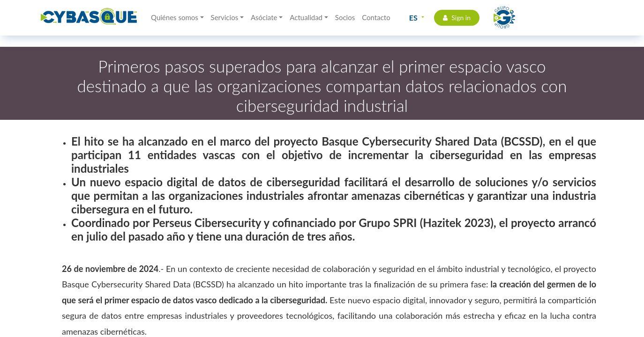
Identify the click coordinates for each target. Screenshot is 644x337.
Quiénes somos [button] (175, 17)
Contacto (376, 17)
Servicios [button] (225, 17)
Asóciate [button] (264, 17)
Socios (345, 17)
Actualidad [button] (306, 17)
